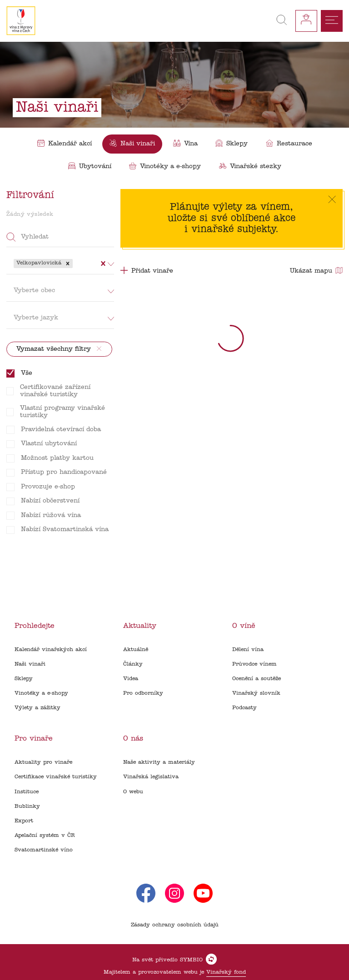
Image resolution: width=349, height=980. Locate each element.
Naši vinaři (30, 664)
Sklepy (24, 679)
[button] (68, 264)
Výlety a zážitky (37, 708)
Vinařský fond (226, 972)
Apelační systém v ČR (45, 836)
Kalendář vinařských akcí (51, 650)
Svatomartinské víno (44, 850)
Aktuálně (136, 650)
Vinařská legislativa (151, 777)
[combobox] (76, 264)
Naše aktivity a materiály (159, 762)
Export (24, 821)
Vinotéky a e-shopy (41, 693)
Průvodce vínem (254, 664)
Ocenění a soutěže (257, 679)
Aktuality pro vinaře (43, 762)
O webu (133, 792)
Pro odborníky (143, 693)
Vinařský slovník (256, 693)
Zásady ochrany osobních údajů (175, 925)
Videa (131, 679)
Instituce (27, 792)
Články (133, 664)
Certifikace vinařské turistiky (56, 777)
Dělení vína (248, 650)
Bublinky (27, 806)
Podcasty (244, 708)
